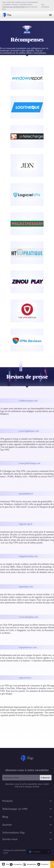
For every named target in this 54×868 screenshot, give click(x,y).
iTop (27, 758)
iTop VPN (7, 15)
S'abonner (45, 778)
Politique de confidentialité (15, 850)
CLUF (6, 853)
